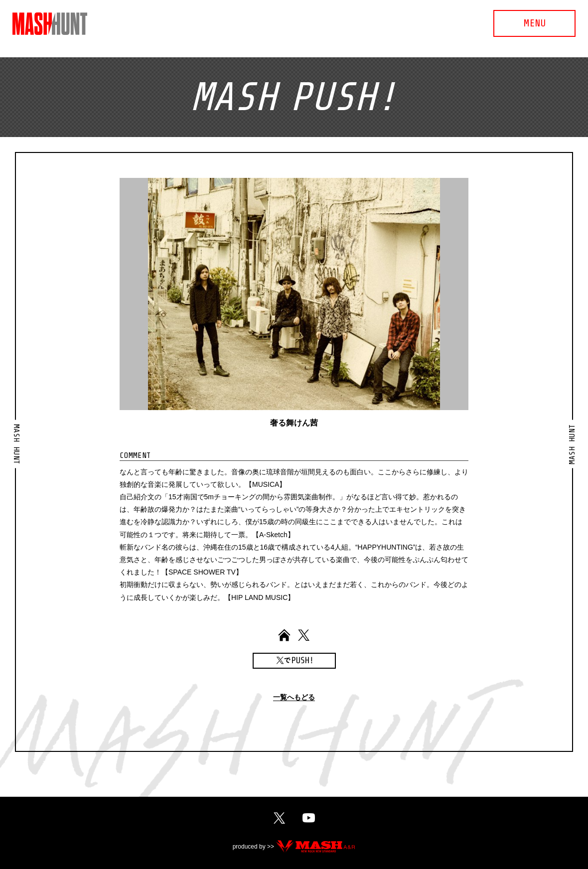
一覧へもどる (294, 697)
